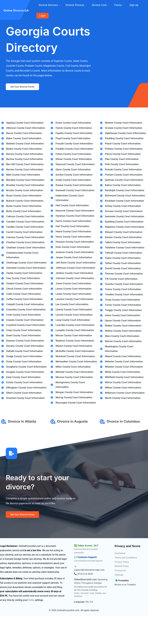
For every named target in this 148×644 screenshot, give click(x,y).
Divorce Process (82, 5)
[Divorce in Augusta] (53, 448)
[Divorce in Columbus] (102, 448)
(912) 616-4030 (85, 602)
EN (87, 630)
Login (140, 5)
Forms (118, 5)
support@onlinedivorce (86, 598)
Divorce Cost (103, 5)
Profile (31, 628)
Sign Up (130, 5)
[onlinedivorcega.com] (17, 5)
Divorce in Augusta (73, 448)
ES (92, 630)
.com (103, 598)
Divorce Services (59, 5)
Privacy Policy (122, 590)
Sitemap (119, 603)
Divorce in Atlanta (23, 448)
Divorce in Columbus (124, 448)
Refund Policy (122, 594)
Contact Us (120, 598)
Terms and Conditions (126, 586)
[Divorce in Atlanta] (4, 448)
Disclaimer (120, 581)
